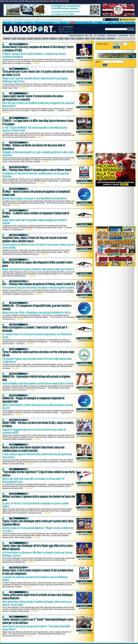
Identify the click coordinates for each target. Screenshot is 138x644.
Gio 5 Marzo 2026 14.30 (86, 110)
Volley (73, 39)
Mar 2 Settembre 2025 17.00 (85, 510)
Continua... (37, 63)
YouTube (120, 23)
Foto (95, 36)
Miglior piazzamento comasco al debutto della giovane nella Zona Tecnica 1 (38, 269)
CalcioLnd (30, 39)
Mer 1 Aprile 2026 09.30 (86, 60)
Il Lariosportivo (123, 36)
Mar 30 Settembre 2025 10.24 (84, 412)
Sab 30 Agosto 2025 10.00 (85, 584)
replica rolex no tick (62, 1)
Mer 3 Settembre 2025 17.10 (85, 485)
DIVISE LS (132, 36)
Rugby (87, 39)
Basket (67, 39)
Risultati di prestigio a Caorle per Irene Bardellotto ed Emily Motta (34, 198)
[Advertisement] (115, 206)
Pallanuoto (80, 39)
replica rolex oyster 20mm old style (12, 1)
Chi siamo (8, 23)
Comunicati (53, 39)
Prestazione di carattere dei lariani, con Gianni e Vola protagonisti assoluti (38, 288)
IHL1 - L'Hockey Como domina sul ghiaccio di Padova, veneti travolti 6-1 (39, 284)
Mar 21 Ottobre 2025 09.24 (85, 319)
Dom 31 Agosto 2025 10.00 (85, 559)
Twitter (110, 23)
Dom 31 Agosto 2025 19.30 (86, 535)
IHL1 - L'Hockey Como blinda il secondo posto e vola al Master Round (37, 170)
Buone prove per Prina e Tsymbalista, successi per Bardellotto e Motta (36, 313)
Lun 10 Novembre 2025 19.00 (85, 251)
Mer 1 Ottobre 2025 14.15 (86, 390)
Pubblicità (63, 23)
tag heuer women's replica (45, 1)
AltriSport (111, 39)
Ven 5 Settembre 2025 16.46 (85, 461)
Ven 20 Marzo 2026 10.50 (86, 85)
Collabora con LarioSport (46, 23)
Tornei (61, 39)
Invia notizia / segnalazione (84, 23)
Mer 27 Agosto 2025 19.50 (86, 608)
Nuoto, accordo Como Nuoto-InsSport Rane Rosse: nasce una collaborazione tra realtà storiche (33, 449)
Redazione (19, 23)
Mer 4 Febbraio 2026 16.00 (85, 159)
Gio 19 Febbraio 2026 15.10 (85, 134)
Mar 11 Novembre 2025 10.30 (85, 205)
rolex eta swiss (30, 1)
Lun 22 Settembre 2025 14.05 (85, 436)
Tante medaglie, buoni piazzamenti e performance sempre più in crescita (38, 383)
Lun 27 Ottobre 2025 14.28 (86, 297)
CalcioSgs (37, 39)
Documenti (102, 36)
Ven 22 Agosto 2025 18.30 (86, 633)
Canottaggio (101, 39)
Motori (93, 39)
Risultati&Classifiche (77, 36)
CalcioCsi (45, 39)
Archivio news (111, 36)
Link (86, 36)
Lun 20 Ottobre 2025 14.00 (85, 341)
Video (91, 36)
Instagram (131, 23)
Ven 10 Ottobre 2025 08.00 (85, 365)
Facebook (100, 23)
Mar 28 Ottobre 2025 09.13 (85, 276)
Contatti (30, 23)
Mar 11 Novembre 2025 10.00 (85, 227)
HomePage (7, 39)
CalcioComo (22, 39)
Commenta (84, 58)
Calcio (14, 39)
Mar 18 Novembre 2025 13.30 (85, 183)
